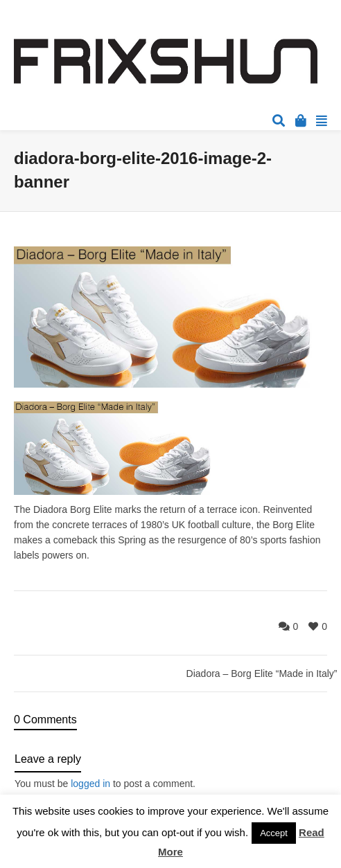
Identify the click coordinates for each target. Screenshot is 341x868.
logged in (90, 784)
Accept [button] (274, 833)
